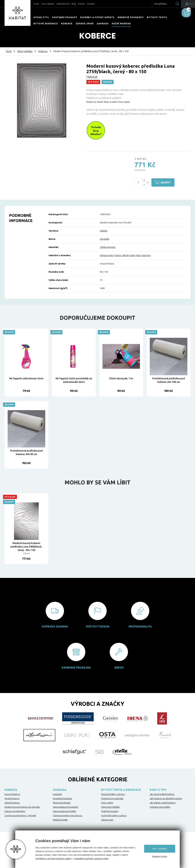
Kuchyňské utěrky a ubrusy (114, 816)
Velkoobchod (63, 4)
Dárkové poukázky (131, 17)
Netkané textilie (60, 820)
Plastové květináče (62, 803)
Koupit (167, 182)
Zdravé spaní (85, 24)
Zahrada (103, 24)
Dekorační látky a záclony (113, 794)
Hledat (169, 4)
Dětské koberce (12, 803)
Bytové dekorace (46, 24)
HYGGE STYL (41, 17)
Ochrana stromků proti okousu (67, 816)
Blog (74, 4)
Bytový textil (157, 17)
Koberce (67, 24)
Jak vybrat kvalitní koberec (162, 794)
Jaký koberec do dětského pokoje (166, 799)
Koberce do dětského (15, 811)
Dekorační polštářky (111, 807)
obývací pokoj (107, 255)
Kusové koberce (12, 794)
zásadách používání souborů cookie (91, 859)
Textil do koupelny (110, 811)
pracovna (146, 255)
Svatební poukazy (65, 17)
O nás (36, 4)
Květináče (57, 794)
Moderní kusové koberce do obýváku (22, 807)
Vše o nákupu (48, 4)
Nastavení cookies (160, 856)
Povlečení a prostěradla (112, 799)
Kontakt (91, 4)
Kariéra (82, 4)
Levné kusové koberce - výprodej (20, 816)
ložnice (118, 255)
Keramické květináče (62, 799)
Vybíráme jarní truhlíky (160, 807)
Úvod (9, 51)
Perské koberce (12, 799)
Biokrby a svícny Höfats (97, 17)
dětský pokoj (129, 255)
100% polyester (108, 247)
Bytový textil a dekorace (121, 790)
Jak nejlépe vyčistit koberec (163, 803)
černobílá (104, 239)
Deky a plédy (107, 803)
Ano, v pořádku (160, 849)
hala (138, 255)
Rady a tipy (158, 790)
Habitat (92, 77)
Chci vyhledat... (152, 4)
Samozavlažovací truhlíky (65, 811)
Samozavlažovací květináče (66, 807)
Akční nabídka (121, 24)
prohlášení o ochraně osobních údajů (53, 859)
